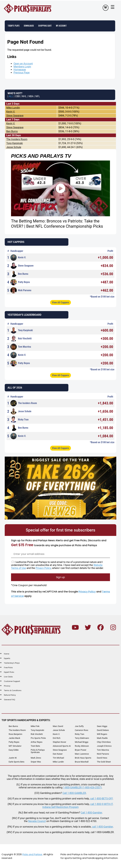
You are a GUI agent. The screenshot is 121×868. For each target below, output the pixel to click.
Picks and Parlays (32, 854)
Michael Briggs (82, 742)
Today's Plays (14, 26)
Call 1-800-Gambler (91, 812)
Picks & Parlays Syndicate (38, 751)
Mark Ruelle (102, 738)
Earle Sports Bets (16, 762)
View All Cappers (61, 302)
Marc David (58, 726)
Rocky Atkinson (82, 746)
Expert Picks (9, 672)
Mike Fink (35, 726)
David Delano (103, 730)
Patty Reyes (20, 282)
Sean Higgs (102, 726)
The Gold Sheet (104, 762)
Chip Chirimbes (104, 742)
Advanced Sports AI (62, 746)
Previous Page (22, 72)
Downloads (30, 26)
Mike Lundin (13, 108)
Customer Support (12, 681)
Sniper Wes (36, 762)
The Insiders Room (17, 139)
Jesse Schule (14, 147)
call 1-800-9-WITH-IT (102, 804)
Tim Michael (58, 758)
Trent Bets (35, 746)
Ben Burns (12, 131)
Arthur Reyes (37, 742)
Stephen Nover (59, 742)
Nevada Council (37, 821)
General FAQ (9, 699)
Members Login (22, 66)
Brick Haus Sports (83, 758)
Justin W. (13, 758)
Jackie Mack (14, 738)
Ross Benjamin (15, 734)
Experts (7, 658)
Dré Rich (57, 738)
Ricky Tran (19, 419)
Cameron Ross (82, 730)
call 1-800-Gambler (102, 827)
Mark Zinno (36, 758)
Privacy (7, 686)
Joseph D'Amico (104, 746)
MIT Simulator (15, 746)
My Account (63, 26)
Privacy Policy (43, 568)
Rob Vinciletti (21, 338)
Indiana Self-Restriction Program (60, 807)
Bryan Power (81, 750)
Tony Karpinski (14, 143)
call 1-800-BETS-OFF (101, 798)
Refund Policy (10, 695)
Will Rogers (102, 734)
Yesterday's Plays (12, 663)
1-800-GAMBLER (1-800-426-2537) (82, 787)
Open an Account (23, 63)
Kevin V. (11, 111)
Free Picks (8, 667)
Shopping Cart (46, 26)
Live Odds (8, 677)
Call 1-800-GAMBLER (74, 793)
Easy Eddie (14, 750)
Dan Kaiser (58, 754)
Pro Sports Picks (38, 738)
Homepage (20, 69)
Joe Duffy (79, 726)
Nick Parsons (21, 290)
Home (7, 654)
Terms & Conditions (13, 690)
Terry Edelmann (82, 738)
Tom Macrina (21, 347)
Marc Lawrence (82, 754)
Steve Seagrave (15, 115)
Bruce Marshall (82, 762)
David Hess (102, 758)
